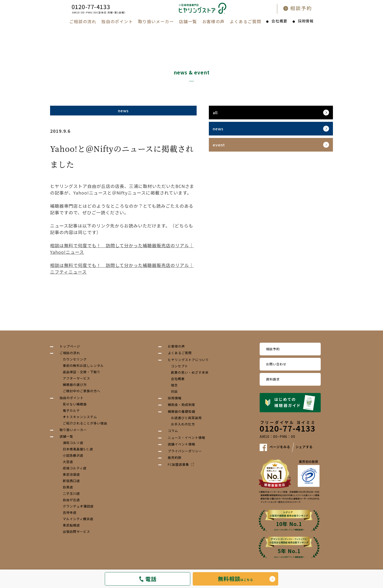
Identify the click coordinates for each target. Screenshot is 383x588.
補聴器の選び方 (75, 385)
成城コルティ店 (75, 468)
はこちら (235, 578)
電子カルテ (71, 410)
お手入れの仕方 (183, 424)
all (215, 113)
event (219, 145)
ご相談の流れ (83, 21)
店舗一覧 (188, 21)
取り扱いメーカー (156, 21)
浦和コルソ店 (73, 443)
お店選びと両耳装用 (186, 418)
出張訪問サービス (76, 531)
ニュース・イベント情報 (186, 438)
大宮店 (68, 462)
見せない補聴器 (75, 404)
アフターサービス (76, 378)
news (218, 129)
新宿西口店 (71, 481)
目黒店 (68, 487)
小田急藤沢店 (73, 455)
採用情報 (306, 21)
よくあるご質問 (246, 21)
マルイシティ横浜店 (78, 519)
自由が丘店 (71, 500)
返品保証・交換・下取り (82, 372)
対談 (174, 391)
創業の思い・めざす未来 (190, 372)
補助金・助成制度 (181, 405)
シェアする (304, 447)
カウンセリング (75, 359)
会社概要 (279, 21)
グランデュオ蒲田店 (78, 506)
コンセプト (180, 366)
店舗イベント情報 (181, 444)
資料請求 (273, 379)
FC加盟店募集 (181, 464)
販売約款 (175, 458)
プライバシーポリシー (185, 451)
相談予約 (273, 349)
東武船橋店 (71, 525)
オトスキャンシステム (80, 417)
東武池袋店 (71, 474)
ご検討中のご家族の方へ (82, 391)
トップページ (70, 346)
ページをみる (280, 447)
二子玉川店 (71, 493)
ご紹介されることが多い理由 (85, 423)
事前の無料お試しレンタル (83, 366)
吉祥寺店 (70, 512)
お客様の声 (213, 21)
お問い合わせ (276, 364)
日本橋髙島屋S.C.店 (78, 449)
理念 (174, 385)
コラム (173, 431)
